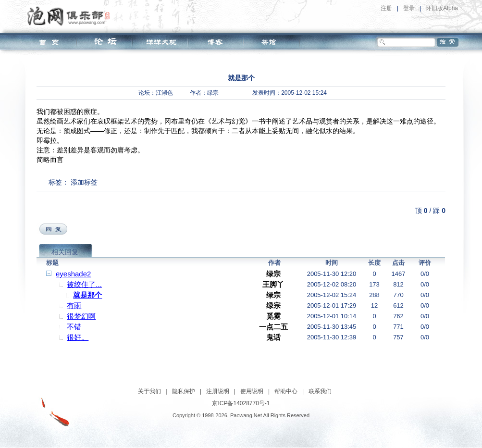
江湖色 (164, 93)
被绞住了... (84, 284)
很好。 (78, 337)
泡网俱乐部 (71, 16)
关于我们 (149, 391)
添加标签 (84, 182)
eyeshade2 (73, 274)
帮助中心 (286, 391)
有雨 (74, 305)
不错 (74, 327)
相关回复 (65, 252)
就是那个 (87, 295)
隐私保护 (184, 391)
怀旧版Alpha (442, 8)
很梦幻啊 (81, 316)
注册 (386, 8)
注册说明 (218, 391)
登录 (409, 8)
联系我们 (320, 391)
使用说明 (252, 391)
